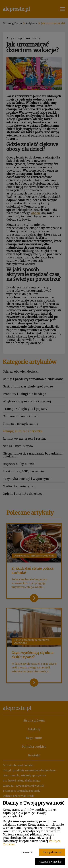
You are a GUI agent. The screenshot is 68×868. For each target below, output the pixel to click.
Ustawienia (27, 852)
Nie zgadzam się (52, 852)
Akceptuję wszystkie (50, 862)
